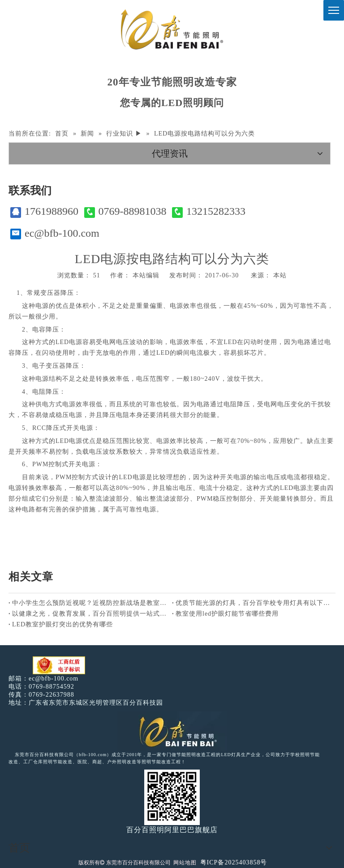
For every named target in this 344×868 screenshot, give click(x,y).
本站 (280, 275)
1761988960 (44, 211)
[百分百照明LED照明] (172, 731)
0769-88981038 (125, 211)
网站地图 (185, 863)
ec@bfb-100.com (55, 233)
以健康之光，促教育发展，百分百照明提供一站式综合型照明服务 (90, 614)
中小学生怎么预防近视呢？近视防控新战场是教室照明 (90, 603)
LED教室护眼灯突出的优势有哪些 (62, 624)
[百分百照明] (172, 29)
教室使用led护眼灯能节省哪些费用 (227, 614)
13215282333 (209, 211)
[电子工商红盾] (59, 666)
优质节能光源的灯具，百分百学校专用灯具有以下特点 (254, 603)
